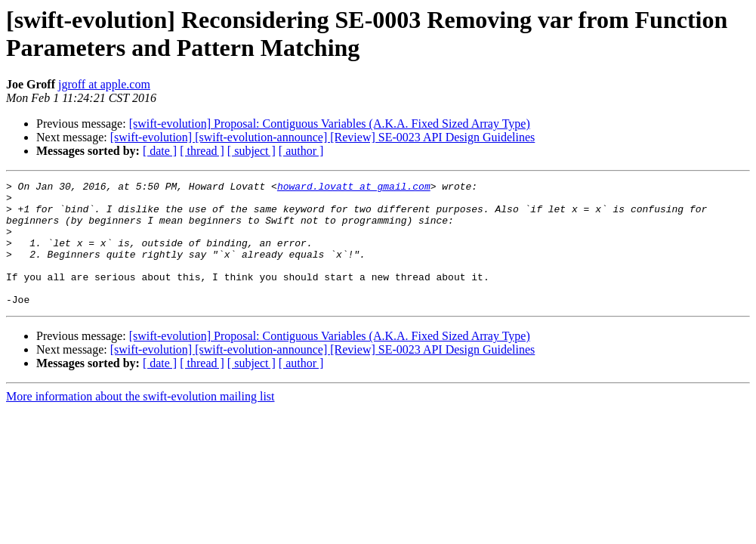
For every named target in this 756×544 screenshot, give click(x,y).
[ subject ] (251, 151)
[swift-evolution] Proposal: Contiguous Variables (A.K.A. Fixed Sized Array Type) (330, 124)
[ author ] (301, 151)
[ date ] (160, 151)
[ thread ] (202, 151)
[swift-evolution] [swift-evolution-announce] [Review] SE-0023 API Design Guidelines (323, 137)
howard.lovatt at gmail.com (354, 188)
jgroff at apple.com (104, 84)
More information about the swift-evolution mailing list (140, 421)
